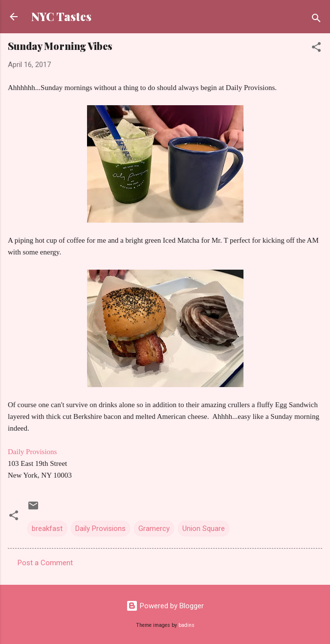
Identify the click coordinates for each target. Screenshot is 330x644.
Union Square (204, 529)
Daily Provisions (32, 452)
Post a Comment (45, 563)
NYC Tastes (61, 16)
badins (187, 625)
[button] (316, 49)
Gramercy (154, 529)
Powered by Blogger (165, 606)
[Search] (316, 20)
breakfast (47, 529)
